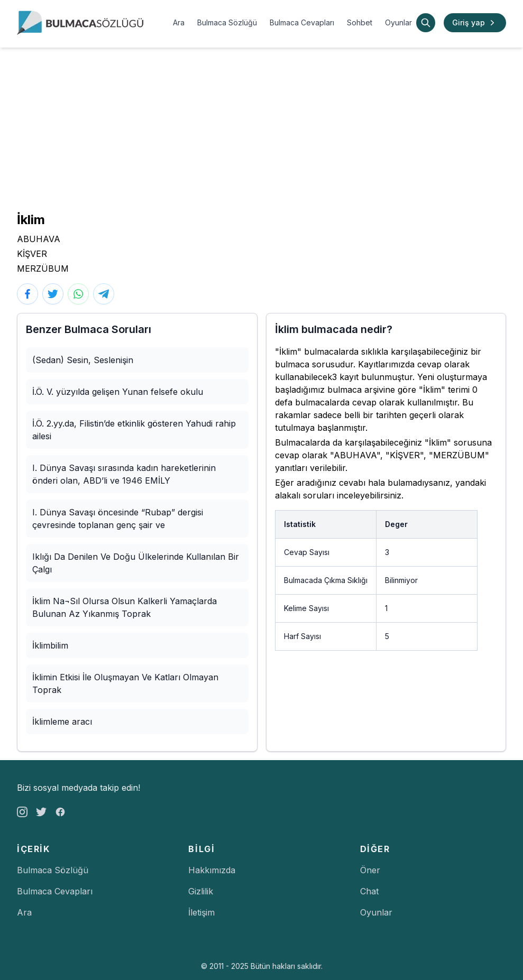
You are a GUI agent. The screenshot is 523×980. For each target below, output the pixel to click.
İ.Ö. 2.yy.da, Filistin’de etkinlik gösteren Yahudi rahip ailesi (134, 430)
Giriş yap (475, 23)
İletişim (201, 912)
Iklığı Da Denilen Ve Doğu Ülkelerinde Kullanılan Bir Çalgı (136, 563)
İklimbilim (50, 645)
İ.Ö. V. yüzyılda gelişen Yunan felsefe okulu (118, 392)
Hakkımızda (212, 870)
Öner (370, 870)
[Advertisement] (261, 127)
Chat (369, 891)
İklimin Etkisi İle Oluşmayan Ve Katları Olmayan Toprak (125, 683)
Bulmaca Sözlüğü (227, 22)
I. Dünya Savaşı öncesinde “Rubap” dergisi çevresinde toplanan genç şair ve (118, 519)
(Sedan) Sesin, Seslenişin (83, 360)
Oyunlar (398, 22)
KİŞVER (32, 254)
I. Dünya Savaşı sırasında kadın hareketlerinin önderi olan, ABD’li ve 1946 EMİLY (124, 474)
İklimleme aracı (62, 722)
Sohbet (360, 22)
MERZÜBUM (43, 269)
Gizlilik (201, 891)
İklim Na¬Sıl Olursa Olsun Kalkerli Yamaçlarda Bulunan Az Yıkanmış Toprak (125, 607)
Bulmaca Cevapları (302, 22)
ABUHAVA (39, 239)
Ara (179, 22)
